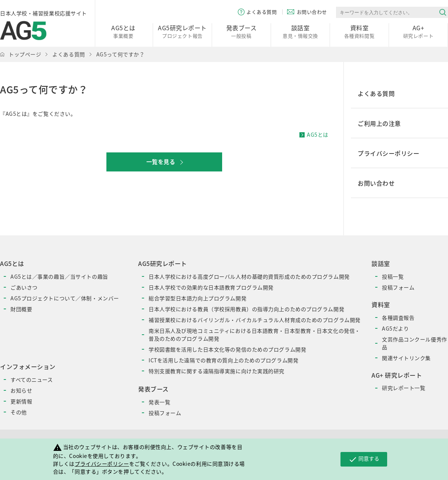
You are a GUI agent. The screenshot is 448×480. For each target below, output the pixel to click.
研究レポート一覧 (404, 388)
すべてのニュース (32, 380)
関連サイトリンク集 (406, 358)
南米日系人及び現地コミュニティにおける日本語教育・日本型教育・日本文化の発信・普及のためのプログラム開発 (254, 335)
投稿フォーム (165, 413)
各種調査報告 (398, 318)
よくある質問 (69, 54)
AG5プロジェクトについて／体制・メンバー (65, 298)
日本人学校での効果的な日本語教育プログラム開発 (211, 287)
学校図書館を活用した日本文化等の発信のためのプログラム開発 (227, 349)
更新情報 (21, 401)
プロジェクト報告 (182, 31)
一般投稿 (241, 31)
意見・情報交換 (300, 31)
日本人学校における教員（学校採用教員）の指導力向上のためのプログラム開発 (246, 309)
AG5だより (395, 328)
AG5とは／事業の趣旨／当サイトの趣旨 (59, 276)
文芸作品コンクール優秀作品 (415, 343)
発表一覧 (159, 402)
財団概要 (21, 309)
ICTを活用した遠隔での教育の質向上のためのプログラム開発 (223, 360)
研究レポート (418, 31)
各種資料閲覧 (359, 31)
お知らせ (21, 390)
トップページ (25, 54)
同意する (364, 459)
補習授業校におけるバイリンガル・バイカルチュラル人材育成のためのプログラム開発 (255, 320)
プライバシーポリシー (102, 464)
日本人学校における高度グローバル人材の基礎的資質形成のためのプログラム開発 (249, 276)
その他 (19, 412)
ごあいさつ (24, 287)
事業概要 (123, 31)
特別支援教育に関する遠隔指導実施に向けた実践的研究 (217, 371)
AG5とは (318, 134)
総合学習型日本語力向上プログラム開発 (197, 298)
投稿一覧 (393, 276)
